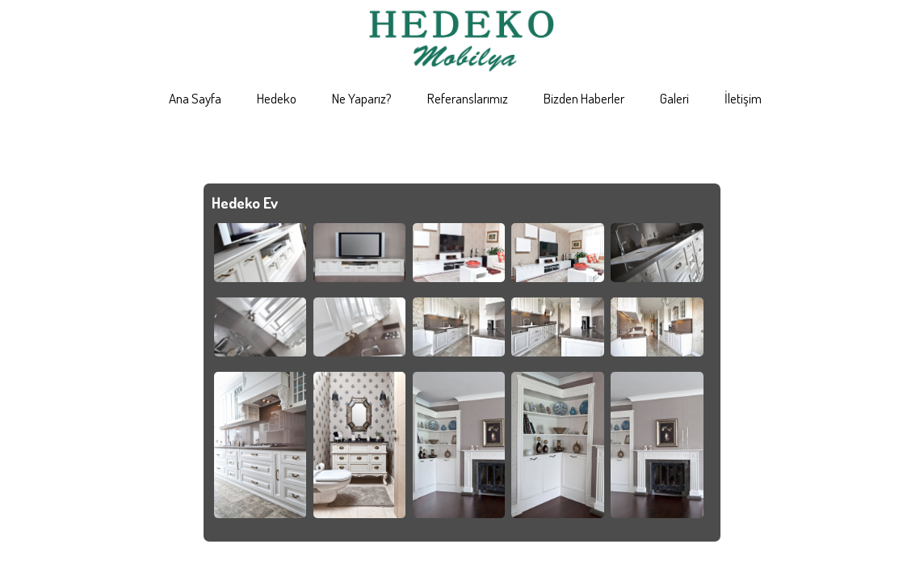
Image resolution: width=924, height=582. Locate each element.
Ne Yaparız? (362, 98)
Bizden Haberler (584, 98)
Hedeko (277, 98)
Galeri (674, 98)
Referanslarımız (468, 98)
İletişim (743, 98)
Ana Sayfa (195, 98)
